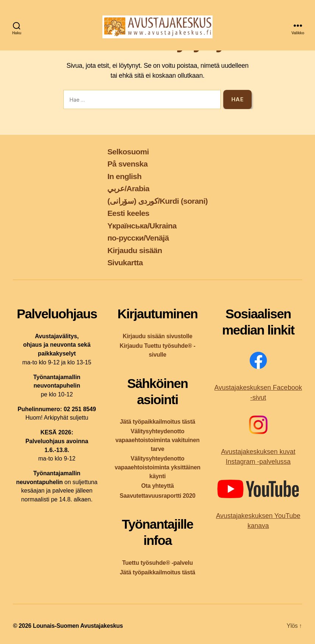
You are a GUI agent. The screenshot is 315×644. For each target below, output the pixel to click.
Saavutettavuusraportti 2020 (158, 496)
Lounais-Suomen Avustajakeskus (78, 626)
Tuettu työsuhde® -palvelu (158, 563)
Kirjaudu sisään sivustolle (157, 336)
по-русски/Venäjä (138, 238)
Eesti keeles (128, 213)
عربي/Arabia (128, 188)
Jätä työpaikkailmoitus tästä (157, 422)
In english (124, 176)
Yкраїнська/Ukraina (142, 226)
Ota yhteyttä (157, 486)
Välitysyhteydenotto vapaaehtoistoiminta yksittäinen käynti (157, 467)
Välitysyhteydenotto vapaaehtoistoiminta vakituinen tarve (157, 440)
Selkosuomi (128, 152)
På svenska (127, 164)
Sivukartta (125, 262)
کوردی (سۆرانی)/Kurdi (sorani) (157, 201)
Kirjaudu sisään (134, 250)
